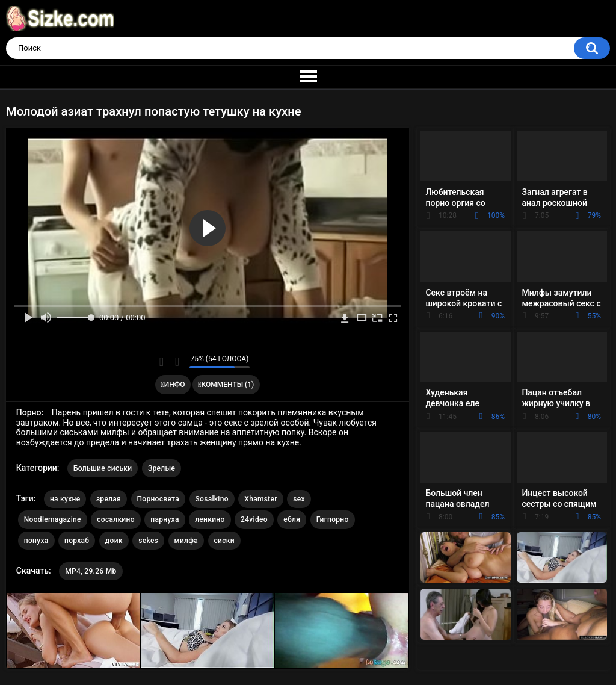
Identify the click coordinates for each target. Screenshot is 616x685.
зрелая (109, 499)
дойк (114, 541)
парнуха (165, 519)
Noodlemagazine (53, 519)
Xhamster (260, 499)
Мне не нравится (177, 362)
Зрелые (162, 468)
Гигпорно (333, 519)
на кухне (65, 499)
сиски (224, 541)
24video (254, 519)
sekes (148, 541)
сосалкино (116, 519)
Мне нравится (162, 362)
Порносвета (159, 499)
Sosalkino (212, 499)
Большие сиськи (103, 468)
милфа (186, 541)
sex (299, 499)
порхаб (77, 541)
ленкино (210, 519)
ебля (292, 519)
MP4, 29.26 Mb (91, 571)
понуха (36, 541)
